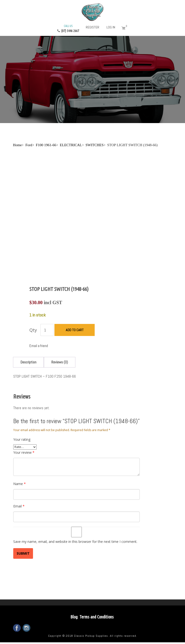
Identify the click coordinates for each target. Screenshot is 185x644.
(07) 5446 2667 (68, 28)
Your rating (22, 439)
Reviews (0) (60, 362)
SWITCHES (95, 145)
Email (19, 506)
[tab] (28, 362)
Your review (24, 452)
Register (92, 27)
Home (17, 145)
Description (28, 362)
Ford (29, 145)
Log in (111, 27)
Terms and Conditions (97, 617)
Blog (74, 617)
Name (20, 484)
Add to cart (75, 330)
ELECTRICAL (71, 145)
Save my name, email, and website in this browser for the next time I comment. (75, 542)
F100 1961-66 (46, 145)
